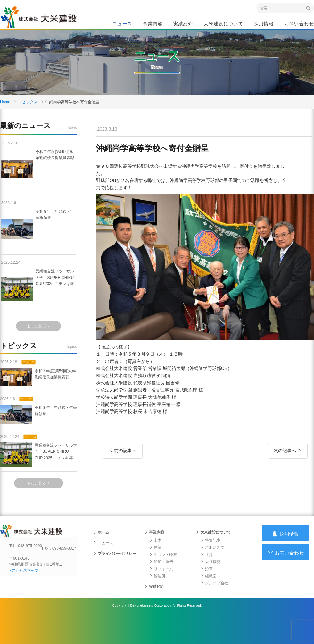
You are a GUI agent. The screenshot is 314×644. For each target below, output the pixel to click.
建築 (155, 573)
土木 (155, 565)
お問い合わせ (299, 24)
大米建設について (223, 24)
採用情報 (264, 24)
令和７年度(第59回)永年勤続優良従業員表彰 (38, 187)
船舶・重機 (161, 587)
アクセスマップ (27, 601)
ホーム (101, 557)
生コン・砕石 (163, 580)
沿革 (206, 594)
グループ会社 (214, 608)
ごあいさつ (212, 573)
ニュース (122, 24)
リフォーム (161, 594)
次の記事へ (288, 471)
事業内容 (153, 24)
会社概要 (210, 587)
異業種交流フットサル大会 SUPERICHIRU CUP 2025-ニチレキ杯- (38, 307)
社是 (206, 580)
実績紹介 (183, 24)
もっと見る (39, 344)
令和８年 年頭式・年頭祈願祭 (38, 247)
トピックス (28, 117)
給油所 (157, 601)
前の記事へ (123, 471)
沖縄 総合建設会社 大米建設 (45, 21)
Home (5, 117)
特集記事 (210, 565)
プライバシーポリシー (114, 579)
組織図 (208, 601)
